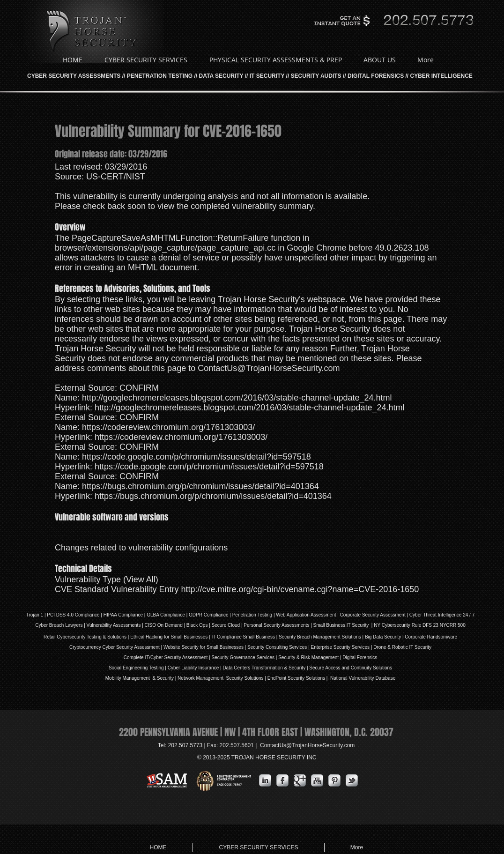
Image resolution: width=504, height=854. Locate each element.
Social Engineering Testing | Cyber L (146, 668)
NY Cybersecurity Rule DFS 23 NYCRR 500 (419, 625)
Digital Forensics (360, 657)
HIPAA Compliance (123, 615)
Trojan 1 (35, 615)
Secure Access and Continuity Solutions (351, 668)
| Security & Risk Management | (308, 657)
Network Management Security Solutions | (222, 678)
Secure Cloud (226, 625)
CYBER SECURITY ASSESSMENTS (74, 76)
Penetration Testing (252, 615)
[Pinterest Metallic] (334, 780)
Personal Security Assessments (276, 625)
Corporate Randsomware (431, 637)
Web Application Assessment (306, 615)
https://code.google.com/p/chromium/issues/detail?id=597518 (196, 457)
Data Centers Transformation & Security (265, 668)
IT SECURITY (267, 76)
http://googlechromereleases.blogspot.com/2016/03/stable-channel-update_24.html (237, 398)
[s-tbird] (352, 780)
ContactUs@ (307, 745)
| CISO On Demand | (163, 625)
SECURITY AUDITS (316, 76)
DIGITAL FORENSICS (376, 76)
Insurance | (210, 668)
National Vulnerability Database (362, 678)
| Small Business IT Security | (341, 625)
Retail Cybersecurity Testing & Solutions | (87, 637)
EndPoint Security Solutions (296, 678)
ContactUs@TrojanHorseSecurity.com (269, 368)
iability (191, 668)
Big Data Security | (385, 637)
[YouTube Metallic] (317, 780)
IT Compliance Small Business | (245, 637)
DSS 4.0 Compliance (77, 615)
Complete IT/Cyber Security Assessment (166, 657)
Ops (203, 625)
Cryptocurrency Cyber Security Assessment (115, 647)
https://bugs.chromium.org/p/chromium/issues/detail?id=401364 (200, 486)
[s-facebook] (282, 780)
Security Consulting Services (277, 647)
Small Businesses (189, 637)
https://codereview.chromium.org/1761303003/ (168, 427)
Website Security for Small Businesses (204, 647)
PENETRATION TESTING (160, 76)
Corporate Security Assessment (373, 615)
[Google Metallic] (300, 780)
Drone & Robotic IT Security (402, 647)
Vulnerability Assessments (114, 625)
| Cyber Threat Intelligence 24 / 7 (440, 615)
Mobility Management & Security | (141, 678)
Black (192, 625)
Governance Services (252, 657)
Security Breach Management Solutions (320, 637)
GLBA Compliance (166, 615)
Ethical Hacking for (150, 637)
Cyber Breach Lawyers (59, 625)
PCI (51, 615)
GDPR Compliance (208, 615)
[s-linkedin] (265, 780)
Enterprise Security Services (341, 647)
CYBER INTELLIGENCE (441, 76)
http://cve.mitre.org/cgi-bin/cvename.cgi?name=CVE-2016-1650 (300, 589)
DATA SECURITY (221, 76)
